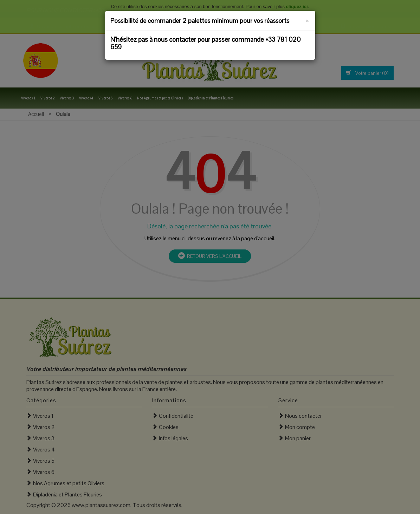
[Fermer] (307, 20)
